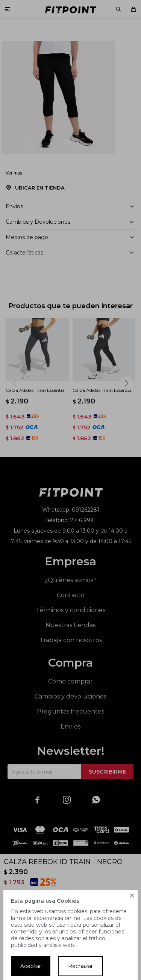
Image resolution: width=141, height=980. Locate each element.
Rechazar (80, 966)
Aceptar (31, 966)
